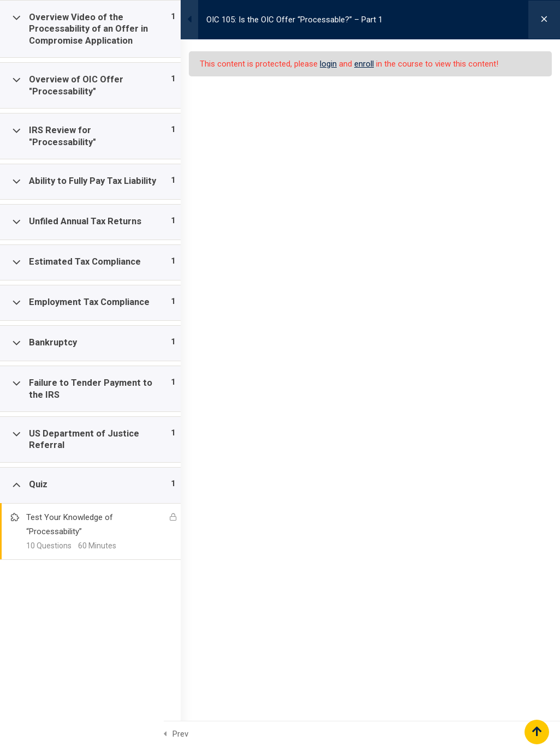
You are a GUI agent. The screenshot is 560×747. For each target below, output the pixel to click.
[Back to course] (544, 20)
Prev (180, 734)
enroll (374, 64)
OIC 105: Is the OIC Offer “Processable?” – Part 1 (305, 20)
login (339, 64)
